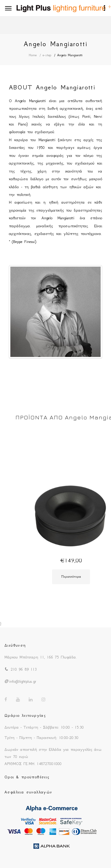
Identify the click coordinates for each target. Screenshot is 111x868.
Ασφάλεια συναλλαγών (28, 792)
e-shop (47, 55)
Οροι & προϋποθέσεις (27, 777)
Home (33, 55)
